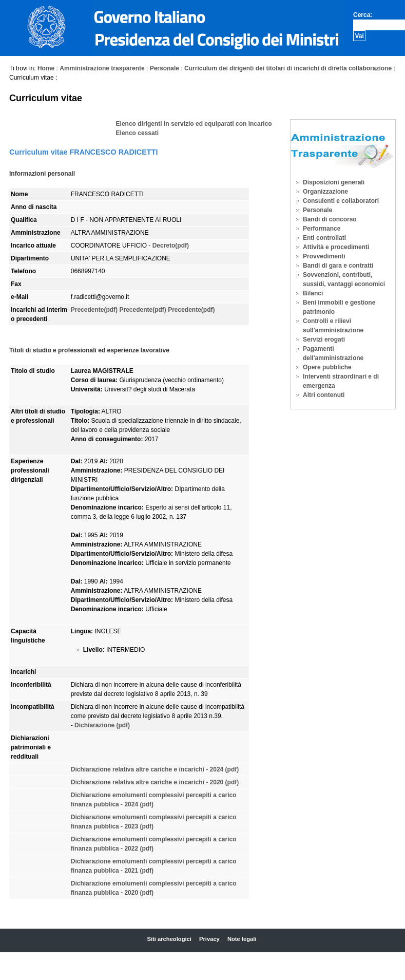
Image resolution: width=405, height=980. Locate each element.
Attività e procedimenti (336, 247)
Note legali (242, 939)
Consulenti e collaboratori (341, 201)
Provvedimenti (324, 256)
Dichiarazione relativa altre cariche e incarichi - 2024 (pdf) (155, 769)
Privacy (209, 939)
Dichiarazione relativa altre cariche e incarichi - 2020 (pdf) (155, 782)
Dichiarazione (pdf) (102, 725)
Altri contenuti (324, 395)
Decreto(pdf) (171, 246)
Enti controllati (324, 238)
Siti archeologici (169, 939)
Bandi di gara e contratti (338, 266)
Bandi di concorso (330, 219)
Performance (322, 229)
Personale (165, 68)
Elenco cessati (137, 133)
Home (46, 68)
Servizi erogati (324, 340)
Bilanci (313, 293)
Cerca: (363, 15)
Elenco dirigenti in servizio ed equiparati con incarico (194, 124)
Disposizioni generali (334, 182)
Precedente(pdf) (94, 310)
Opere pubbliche (327, 367)
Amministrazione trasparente (102, 68)
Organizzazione (325, 192)
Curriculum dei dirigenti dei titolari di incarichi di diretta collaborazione (288, 68)
